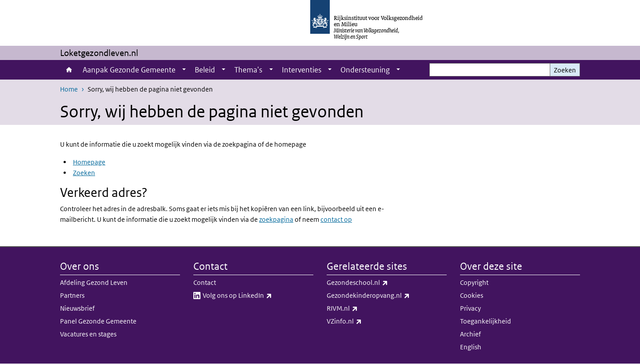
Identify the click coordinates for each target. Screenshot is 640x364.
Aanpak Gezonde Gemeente (129, 70)
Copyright (474, 282)
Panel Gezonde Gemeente (98, 321)
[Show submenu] (184, 70)
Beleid (205, 70)
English (471, 347)
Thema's (248, 70)
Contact (205, 282)
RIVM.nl (362, 308)
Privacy (470, 308)
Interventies (302, 70)
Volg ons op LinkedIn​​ (257, 296)
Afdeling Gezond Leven (94, 282)
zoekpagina (276, 219)
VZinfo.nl (364, 321)
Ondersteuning (365, 70)
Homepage (89, 162)
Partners (72, 295)
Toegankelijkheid (486, 321)
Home (69, 70)
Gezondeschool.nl (377, 283)
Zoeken (565, 70)
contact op (336, 219)
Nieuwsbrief (77, 308)
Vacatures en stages (88, 334)
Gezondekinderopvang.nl (387, 296)
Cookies (472, 295)
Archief (470, 334)
